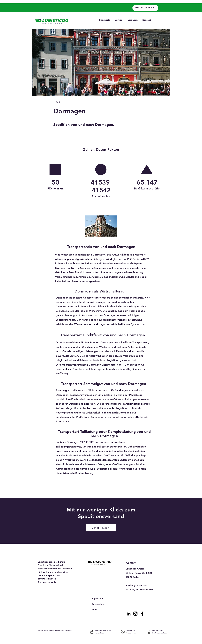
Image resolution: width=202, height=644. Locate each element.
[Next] (139, 490)
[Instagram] (135, 614)
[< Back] (63, 102)
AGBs (94, 610)
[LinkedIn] (129, 614)
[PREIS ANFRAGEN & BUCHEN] (145, 8)
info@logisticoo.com (136, 585)
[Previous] (65, 490)
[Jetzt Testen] (101, 528)
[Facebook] (142, 614)
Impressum (97, 598)
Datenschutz (98, 604)
